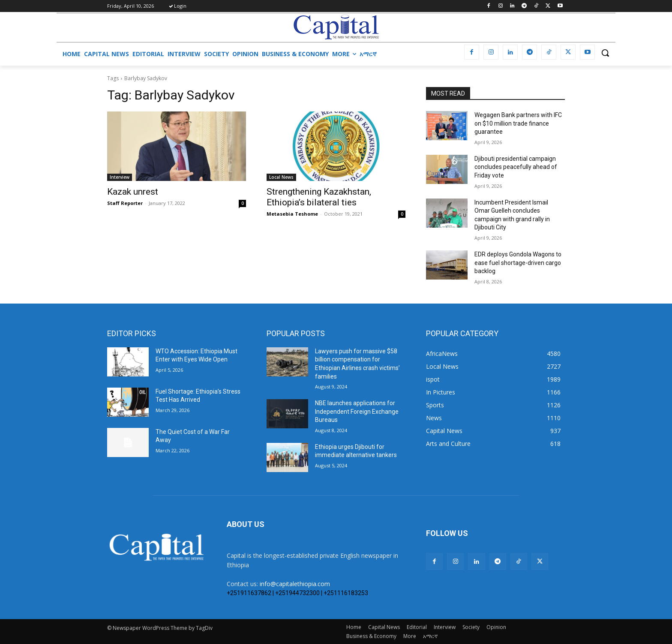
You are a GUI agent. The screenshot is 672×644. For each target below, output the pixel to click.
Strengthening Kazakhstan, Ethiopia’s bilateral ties (319, 197)
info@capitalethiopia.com (295, 584)
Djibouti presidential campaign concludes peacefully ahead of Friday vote (516, 167)
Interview (120, 177)
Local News (281, 177)
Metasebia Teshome (292, 214)
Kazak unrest (133, 192)
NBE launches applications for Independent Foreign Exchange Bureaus (357, 411)
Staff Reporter (125, 203)
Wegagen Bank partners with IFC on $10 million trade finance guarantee (518, 123)
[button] (605, 53)
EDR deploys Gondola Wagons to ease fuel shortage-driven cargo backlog (518, 263)
